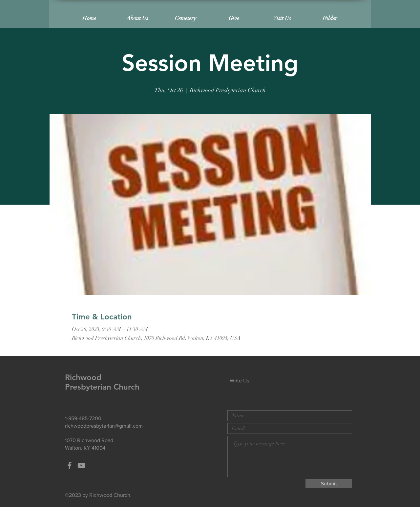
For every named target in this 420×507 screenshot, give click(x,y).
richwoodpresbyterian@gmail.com (104, 426)
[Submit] (329, 484)
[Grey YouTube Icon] (81, 465)
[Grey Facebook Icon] (70, 465)
